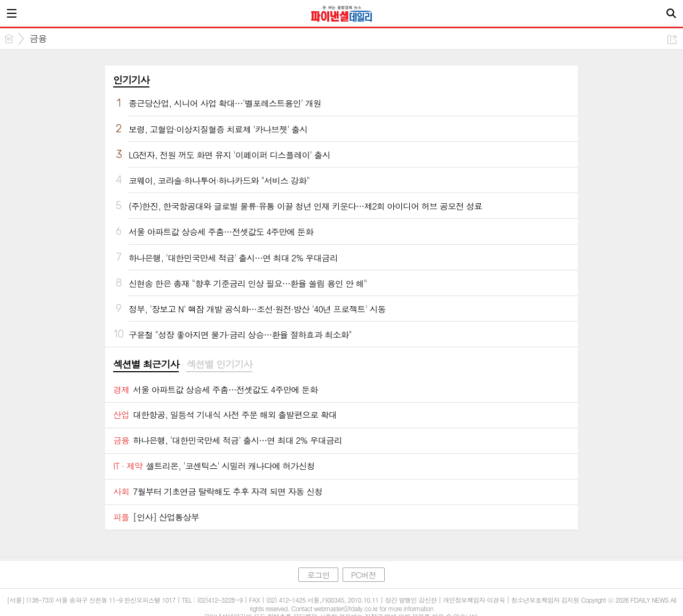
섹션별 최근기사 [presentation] (146, 364)
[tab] (146, 365)
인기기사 (131, 80)
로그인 (318, 575)
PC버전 (364, 575)
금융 (38, 38)
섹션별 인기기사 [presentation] (219, 364)
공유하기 (672, 39)
